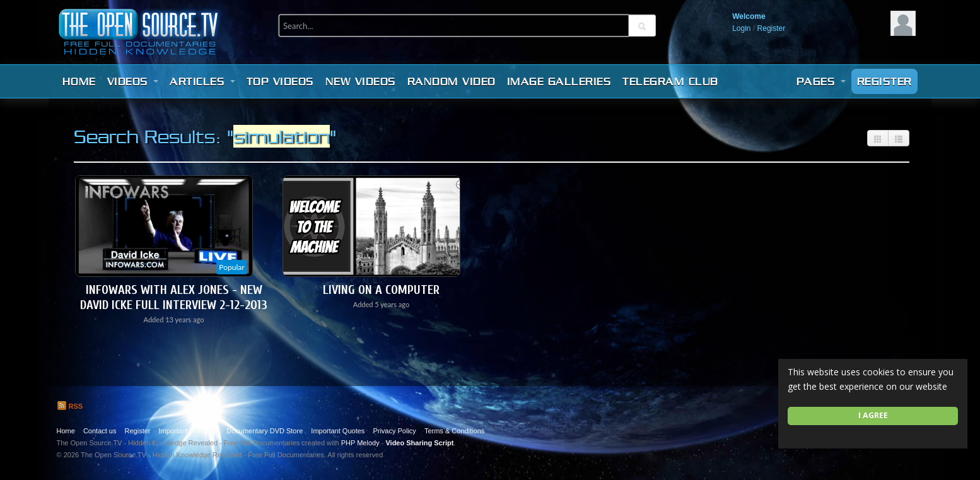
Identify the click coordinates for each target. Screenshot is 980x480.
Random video (452, 81)
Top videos (280, 81)
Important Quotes (338, 431)
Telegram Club (670, 81)
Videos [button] (133, 81)
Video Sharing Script (419, 443)
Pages (821, 81)
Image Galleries (559, 81)
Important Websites (189, 431)
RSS (70, 406)
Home (79, 81)
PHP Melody (360, 443)
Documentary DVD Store (265, 431)
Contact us (100, 431)
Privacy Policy (394, 431)
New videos (361, 81)
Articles (202, 81)
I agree (873, 415)
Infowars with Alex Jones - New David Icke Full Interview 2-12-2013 (174, 297)
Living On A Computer (381, 290)
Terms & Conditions (454, 431)
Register (772, 28)
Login (741, 28)
